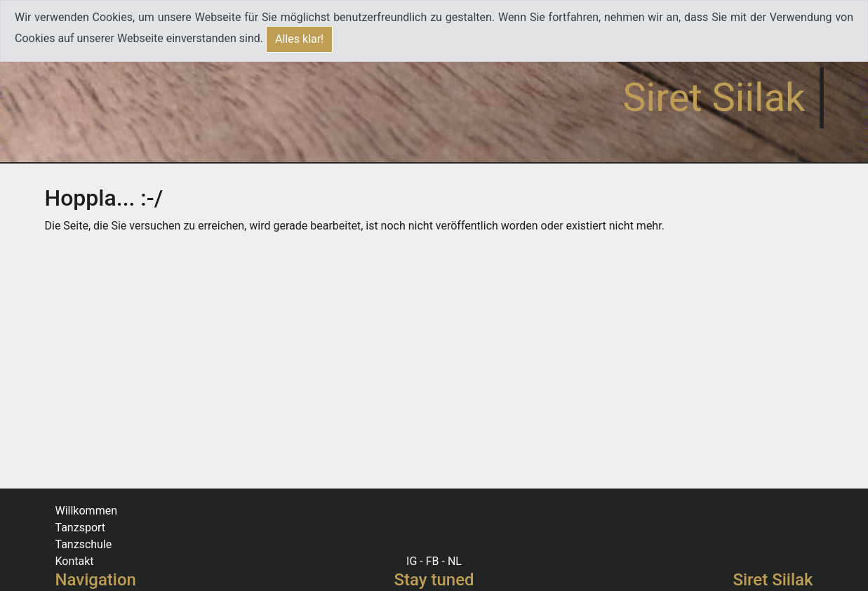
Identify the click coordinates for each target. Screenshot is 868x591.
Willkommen (86, 511)
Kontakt (75, 561)
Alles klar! (299, 39)
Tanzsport (81, 527)
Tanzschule (84, 544)
